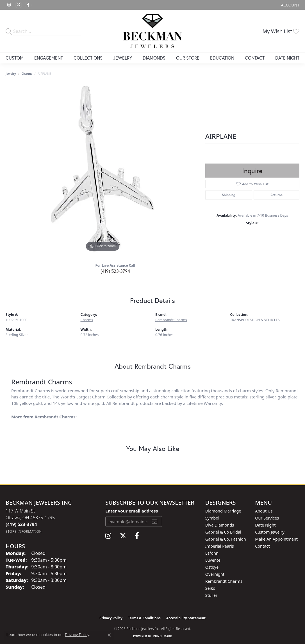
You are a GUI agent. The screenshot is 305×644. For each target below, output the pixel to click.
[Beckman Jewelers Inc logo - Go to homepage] (152, 31)
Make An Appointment (276, 539)
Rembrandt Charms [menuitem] (224, 581)
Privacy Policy (111, 618)
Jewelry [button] (123, 58)
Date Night (287, 58)
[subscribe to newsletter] (154, 521)
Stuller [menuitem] (211, 595)
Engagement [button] (49, 58)
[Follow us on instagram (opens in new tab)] (9, 5)
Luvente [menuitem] (213, 560)
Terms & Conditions (144, 618)
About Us (264, 511)
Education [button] (222, 58)
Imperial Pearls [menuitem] (220, 546)
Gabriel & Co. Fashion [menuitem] (226, 539)
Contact (255, 58)
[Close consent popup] (109, 635)
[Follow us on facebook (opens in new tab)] (28, 5)
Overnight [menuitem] (215, 574)
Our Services (267, 518)
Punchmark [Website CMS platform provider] (163, 636)
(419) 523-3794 (115, 271)
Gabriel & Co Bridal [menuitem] (223, 532)
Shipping (229, 195)
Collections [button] (88, 58)
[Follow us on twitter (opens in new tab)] (19, 5)
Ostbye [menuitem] (212, 567)
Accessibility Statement (186, 618)
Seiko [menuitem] (210, 588)
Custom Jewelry (270, 532)
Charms (27, 74)
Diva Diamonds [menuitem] (220, 525)
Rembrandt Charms (171, 320)
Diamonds (154, 58)
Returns (276, 195)
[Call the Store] (21, 524)
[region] (103, 169)
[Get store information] (24, 531)
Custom (15, 58)
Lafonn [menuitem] (212, 553)
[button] (290, 5)
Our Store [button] (188, 58)
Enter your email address (132, 511)
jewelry (11, 74)
